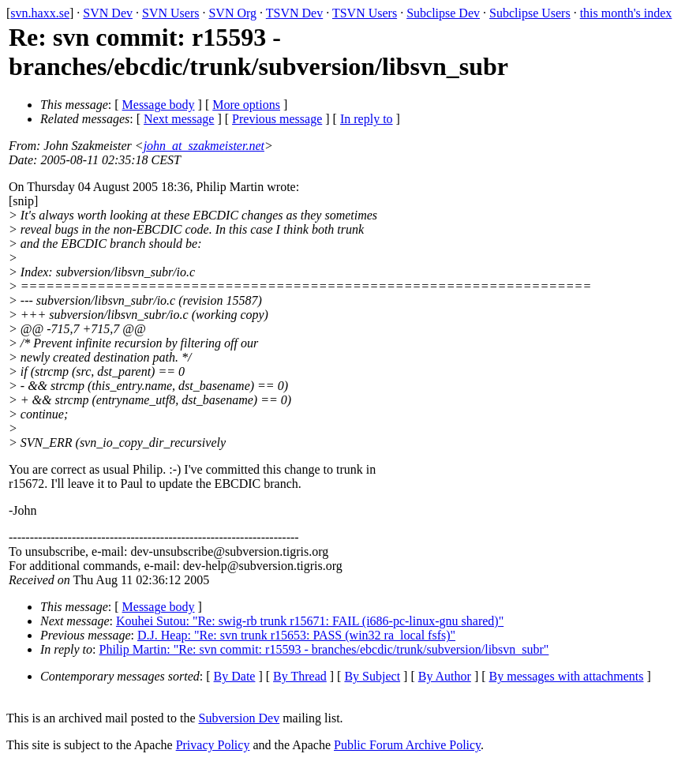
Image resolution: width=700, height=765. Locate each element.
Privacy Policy (213, 745)
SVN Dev (108, 13)
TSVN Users (365, 13)
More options (246, 105)
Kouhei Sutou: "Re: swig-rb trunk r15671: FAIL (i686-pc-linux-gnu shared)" (310, 621)
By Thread (300, 676)
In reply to (367, 119)
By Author (445, 676)
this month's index (626, 13)
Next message (179, 119)
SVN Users (170, 13)
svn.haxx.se (40, 13)
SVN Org (232, 13)
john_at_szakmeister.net (204, 146)
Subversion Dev (240, 718)
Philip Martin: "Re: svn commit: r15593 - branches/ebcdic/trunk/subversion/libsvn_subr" (324, 649)
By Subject (372, 676)
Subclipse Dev (443, 13)
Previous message (277, 119)
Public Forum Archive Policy (407, 745)
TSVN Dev (294, 13)
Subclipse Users (530, 13)
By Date (235, 676)
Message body (159, 105)
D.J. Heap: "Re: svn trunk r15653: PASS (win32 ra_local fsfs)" (296, 635)
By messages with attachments (567, 676)
